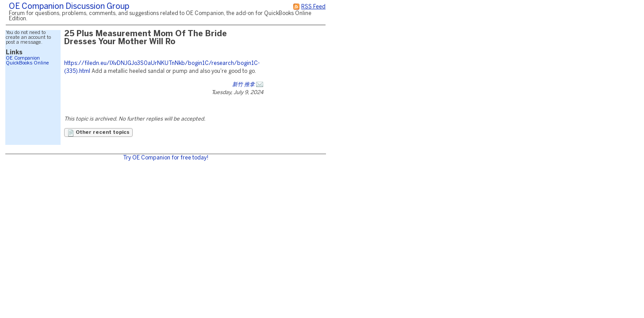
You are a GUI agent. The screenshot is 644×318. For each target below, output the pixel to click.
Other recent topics (98, 133)
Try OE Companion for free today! (166, 158)
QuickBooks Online (27, 63)
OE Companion (23, 58)
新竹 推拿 (243, 85)
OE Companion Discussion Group (69, 7)
